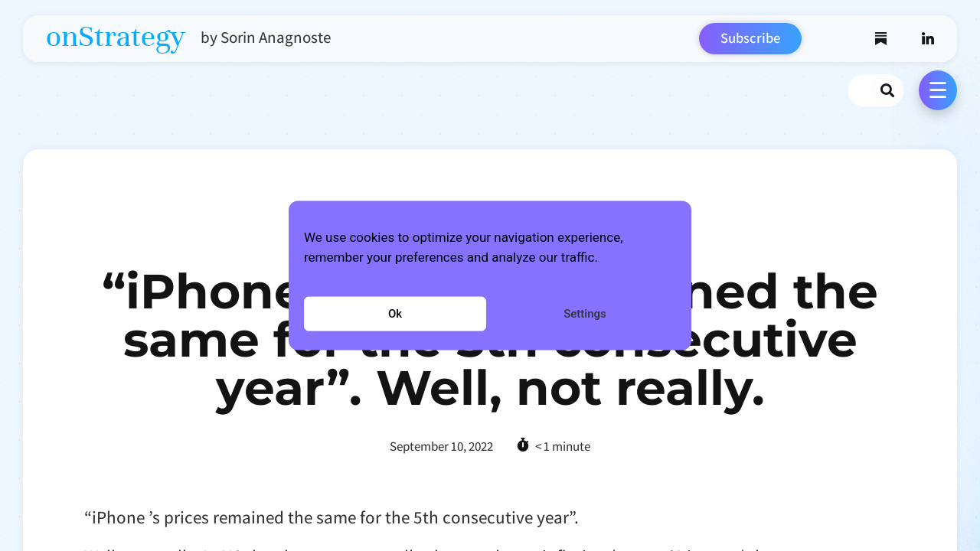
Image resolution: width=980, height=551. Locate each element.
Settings (585, 314)
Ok (395, 314)
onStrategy (116, 37)
